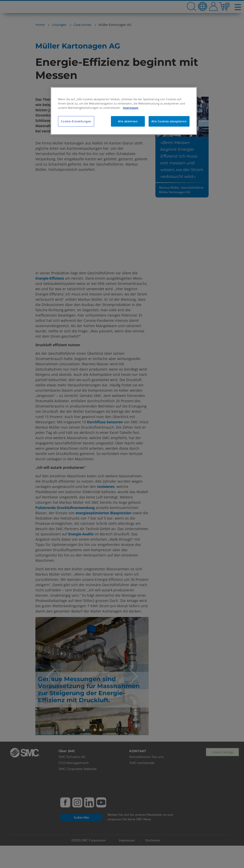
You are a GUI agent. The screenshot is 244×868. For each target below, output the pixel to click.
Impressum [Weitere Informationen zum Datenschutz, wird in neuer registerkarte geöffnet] (131, 108)
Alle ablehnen (128, 121)
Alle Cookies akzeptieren (169, 121)
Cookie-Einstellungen (76, 121)
